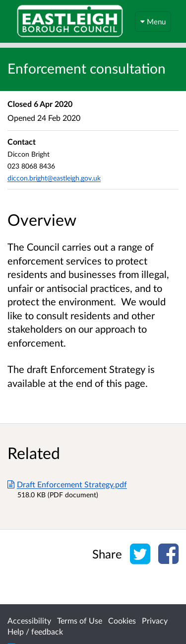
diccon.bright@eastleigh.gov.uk (54, 178)
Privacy (155, 620)
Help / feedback (35, 631)
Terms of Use (80, 620)
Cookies (122, 620)
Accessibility (29, 620)
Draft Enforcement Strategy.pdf (67, 484)
